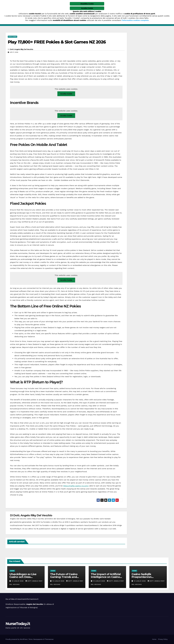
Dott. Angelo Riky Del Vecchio (22, 49)
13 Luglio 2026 (18, 581)
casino (12, 571)
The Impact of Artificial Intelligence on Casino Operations (106, 577)
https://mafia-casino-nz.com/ (76, 486)
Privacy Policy (163, 639)
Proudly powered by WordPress (17, 639)
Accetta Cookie (66, 94)
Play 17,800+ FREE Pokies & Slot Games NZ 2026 (57, 42)
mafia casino (12, 37)
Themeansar (49, 639)
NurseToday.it (18, 624)
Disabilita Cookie (87, 4)
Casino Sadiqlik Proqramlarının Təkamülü (142, 577)
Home (154, 639)
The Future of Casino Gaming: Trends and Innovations (64, 577)
